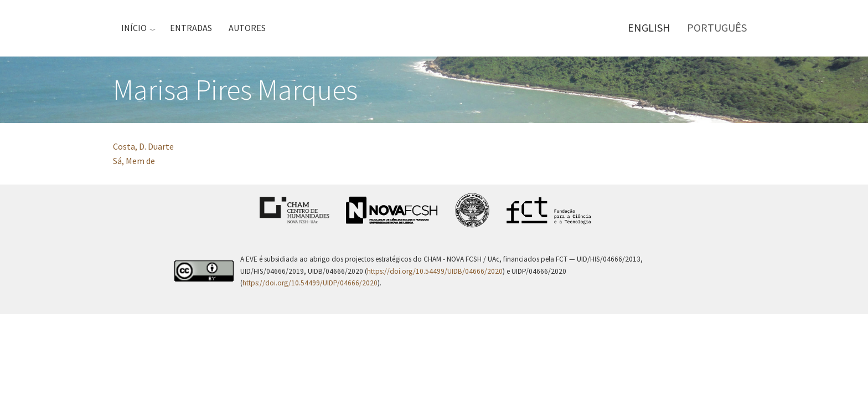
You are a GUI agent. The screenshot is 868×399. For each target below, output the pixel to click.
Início (134, 28)
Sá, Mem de (134, 161)
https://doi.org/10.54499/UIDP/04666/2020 (310, 283)
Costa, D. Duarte (143, 146)
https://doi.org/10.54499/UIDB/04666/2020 (435, 271)
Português (717, 27)
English (649, 27)
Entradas (191, 28)
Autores (247, 28)
